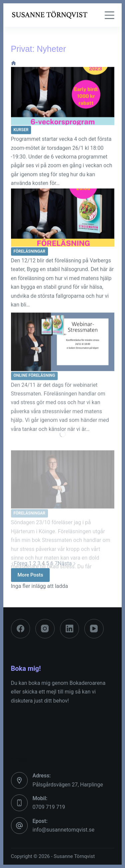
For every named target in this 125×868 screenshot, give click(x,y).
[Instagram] (45, 629)
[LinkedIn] (70, 629)
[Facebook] (21, 629)
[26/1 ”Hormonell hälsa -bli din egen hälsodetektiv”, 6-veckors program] (63, 96)
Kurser (21, 130)
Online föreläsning (34, 381)
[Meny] (109, 15)
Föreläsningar (29, 252)
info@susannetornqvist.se (64, 830)
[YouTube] (94, 629)
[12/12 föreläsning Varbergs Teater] (63, 218)
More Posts (30, 575)
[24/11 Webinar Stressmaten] (63, 347)
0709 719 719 (49, 807)
